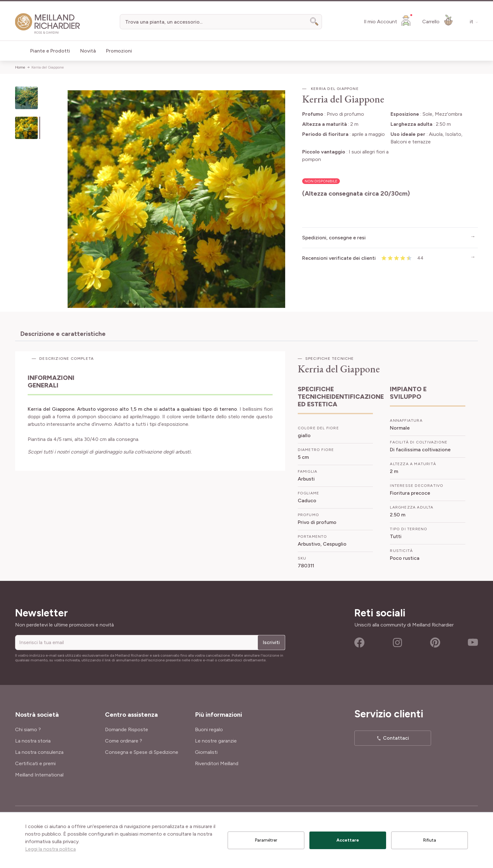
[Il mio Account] (388, 20)
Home (20, 67)
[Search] (314, 22)
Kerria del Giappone (48, 67)
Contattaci (396, 738)
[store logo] (48, 24)
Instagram (397, 643)
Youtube (473, 643)
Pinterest (435, 643)
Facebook (359, 643)
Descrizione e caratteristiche (63, 334)
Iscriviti (271, 642)
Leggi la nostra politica (50, 849)
